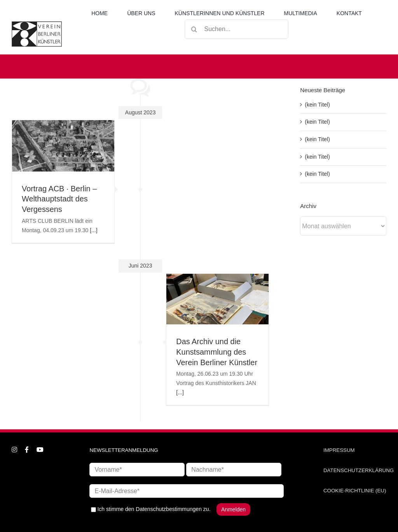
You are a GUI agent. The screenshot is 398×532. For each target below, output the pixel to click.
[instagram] (14, 450)
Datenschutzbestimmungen (169, 509)
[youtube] (40, 450)
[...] (93, 230)
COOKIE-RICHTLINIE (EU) (355, 491)
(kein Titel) (317, 105)
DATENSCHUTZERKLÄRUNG (359, 470)
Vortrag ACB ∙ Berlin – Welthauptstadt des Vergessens (59, 199)
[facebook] (27, 450)
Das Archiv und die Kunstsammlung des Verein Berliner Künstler (217, 352)
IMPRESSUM (339, 450)
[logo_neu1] (37, 24)
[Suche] (194, 29)
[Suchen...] (237, 29)
